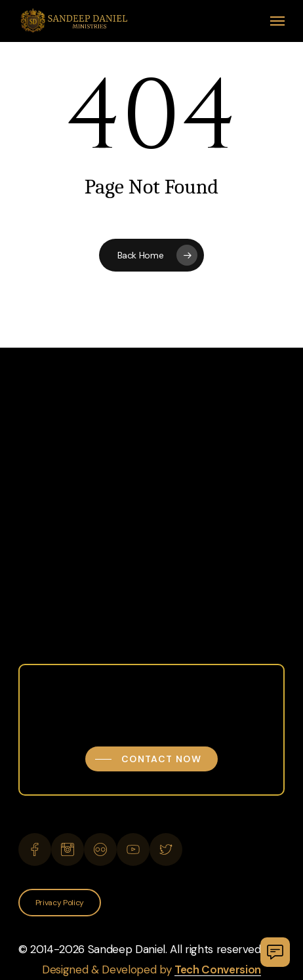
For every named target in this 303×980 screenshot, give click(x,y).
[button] (277, 21)
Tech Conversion (218, 970)
